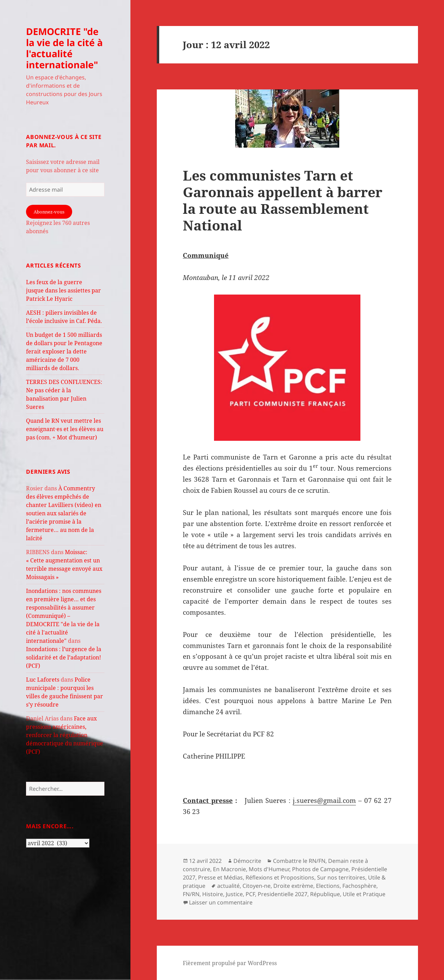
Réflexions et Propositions (280, 877)
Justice (234, 894)
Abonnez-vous (49, 212)
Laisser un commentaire (221, 902)
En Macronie (229, 869)
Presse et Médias (220, 877)
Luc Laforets (43, 680)
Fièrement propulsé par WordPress (230, 963)
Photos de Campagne (320, 869)
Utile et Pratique (364, 894)
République (325, 894)
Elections (328, 886)
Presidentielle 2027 (283, 894)
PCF (250, 894)
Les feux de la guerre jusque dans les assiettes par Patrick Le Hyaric (63, 290)
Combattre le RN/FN (299, 861)
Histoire (213, 894)
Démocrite (247, 861)
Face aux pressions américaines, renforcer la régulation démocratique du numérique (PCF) (65, 735)
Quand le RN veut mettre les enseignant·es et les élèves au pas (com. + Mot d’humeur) (65, 429)
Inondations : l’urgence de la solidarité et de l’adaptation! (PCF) (64, 657)
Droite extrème (293, 886)
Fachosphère (359, 886)
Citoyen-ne (257, 886)
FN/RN (191, 894)
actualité (228, 886)
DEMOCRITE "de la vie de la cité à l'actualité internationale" (64, 48)
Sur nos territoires (341, 877)
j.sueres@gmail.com (324, 800)
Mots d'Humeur (269, 869)
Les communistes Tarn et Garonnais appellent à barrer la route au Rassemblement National (283, 200)
